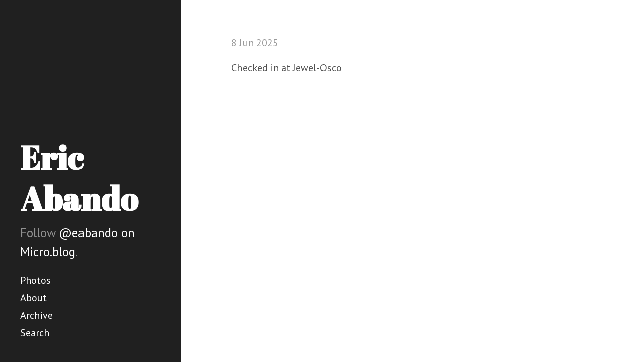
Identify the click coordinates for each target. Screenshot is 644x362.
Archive (36, 315)
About (33, 298)
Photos (35, 280)
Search (35, 333)
